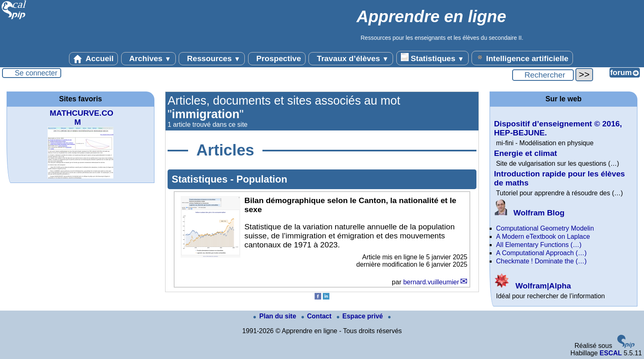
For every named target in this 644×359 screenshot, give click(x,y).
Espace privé (361, 316)
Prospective (277, 59)
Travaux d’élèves (351, 59)
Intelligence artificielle (522, 58)
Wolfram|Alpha (532, 286)
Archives (148, 59)
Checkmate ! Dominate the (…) (542, 261)
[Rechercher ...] (543, 75)
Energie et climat (526, 153)
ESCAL (611, 353)
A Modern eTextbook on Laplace (543, 237)
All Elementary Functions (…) (539, 245)
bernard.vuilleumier (431, 282)
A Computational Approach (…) (542, 253)
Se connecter (36, 73)
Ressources (212, 59)
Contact (317, 316)
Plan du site (276, 316)
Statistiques (432, 58)
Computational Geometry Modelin (545, 228)
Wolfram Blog (529, 213)
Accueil (94, 59)
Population (262, 179)
